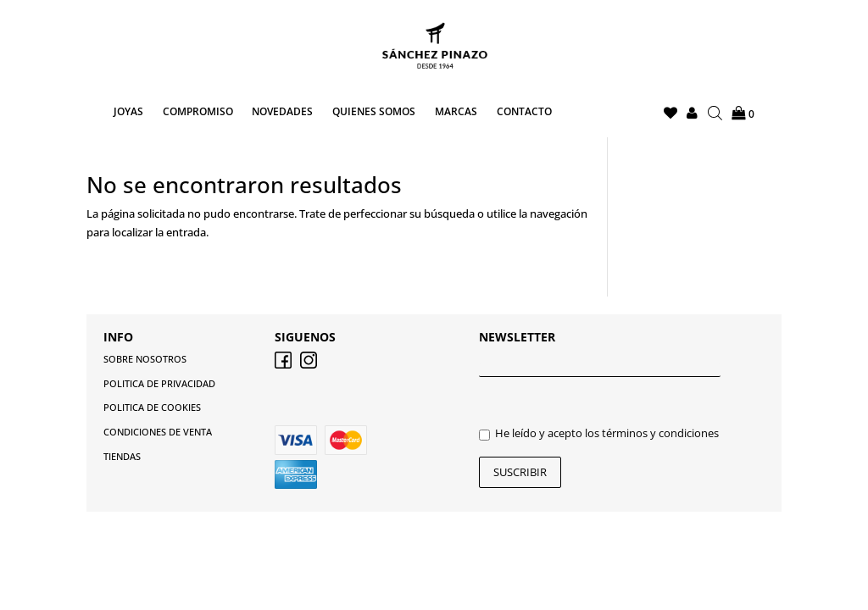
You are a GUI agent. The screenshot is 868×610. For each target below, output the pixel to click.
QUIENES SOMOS (374, 112)
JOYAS (128, 112)
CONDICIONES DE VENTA (158, 432)
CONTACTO (524, 112)
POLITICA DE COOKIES (152, 407)
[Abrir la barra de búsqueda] (715, 114)
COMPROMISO (198, 112)
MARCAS (456, 112)
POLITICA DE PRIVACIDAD (159, 383)
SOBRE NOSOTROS (145, 359)
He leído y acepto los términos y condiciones (599, 433)
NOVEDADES (282, 112)
